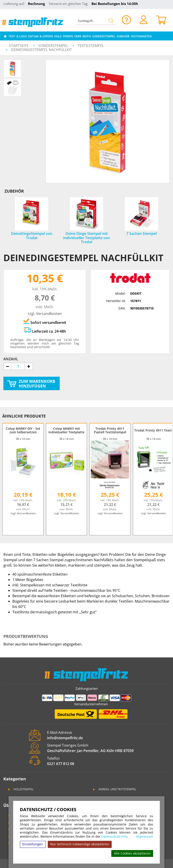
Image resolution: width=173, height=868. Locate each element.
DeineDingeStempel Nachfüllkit (41, 50)
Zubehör (123, 36)
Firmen (68, 36)
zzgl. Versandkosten (45, 314)
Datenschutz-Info (114, 836)
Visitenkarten (141, 36)
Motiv (87, 36)
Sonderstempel (104, 36)
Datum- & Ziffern (41, 36)
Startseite (19, 46)
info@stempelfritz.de (65, 738)
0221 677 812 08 (61, 764)
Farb (78, 36)
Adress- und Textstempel (114, 789)
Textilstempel (91, 46)
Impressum (145, 837)
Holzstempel (20, 789)
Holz (58, 36)
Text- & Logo (18, 36)
